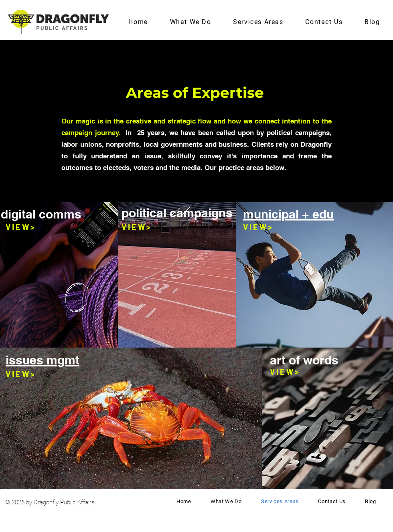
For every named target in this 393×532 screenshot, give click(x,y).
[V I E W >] (20, 227)
